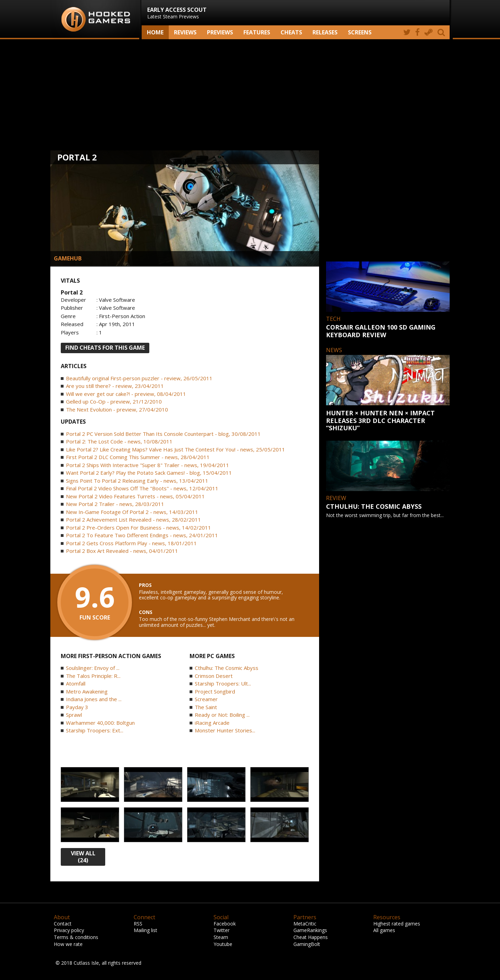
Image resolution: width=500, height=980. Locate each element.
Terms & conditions (76, 937)
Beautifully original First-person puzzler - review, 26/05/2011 (139, 378)
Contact (63, 924)
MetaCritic (305, 924)
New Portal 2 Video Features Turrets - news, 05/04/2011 (135, 496)
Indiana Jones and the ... (94, 699)
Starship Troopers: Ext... (95, 730)
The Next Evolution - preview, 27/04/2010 (117, 409)
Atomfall (76, 683)
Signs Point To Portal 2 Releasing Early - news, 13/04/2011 (137, 481)
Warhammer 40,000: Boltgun (100, 723)
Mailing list (145, 930)
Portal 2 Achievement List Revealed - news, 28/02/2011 (134, 520)
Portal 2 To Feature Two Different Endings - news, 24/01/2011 (142, 535)
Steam (221, 937)
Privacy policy (69, 930)
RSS (138, 924)
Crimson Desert (214, 676)
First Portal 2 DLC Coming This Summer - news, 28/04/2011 (138, 457)
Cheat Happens (311, 937)
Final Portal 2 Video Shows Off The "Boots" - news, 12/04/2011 (142, 488)
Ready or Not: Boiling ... (222, 715)
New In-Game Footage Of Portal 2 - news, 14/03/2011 (132, 512)
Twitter (222, 930)
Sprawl (74, 715)
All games (384, 930)
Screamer (206, 699)
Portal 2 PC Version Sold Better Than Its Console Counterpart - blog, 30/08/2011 (163, 434)
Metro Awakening (87, 691)
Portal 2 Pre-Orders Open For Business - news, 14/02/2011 (139, 528)
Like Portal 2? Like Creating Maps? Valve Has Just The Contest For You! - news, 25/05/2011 (176, 449)
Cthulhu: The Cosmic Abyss (227, 668)
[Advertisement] (250, 95)
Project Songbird (215, 691)
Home (155, 32)
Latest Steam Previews (177, 13)
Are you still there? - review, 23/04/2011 (115, 386)
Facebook (225, 924)
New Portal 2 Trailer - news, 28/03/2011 (115, 504)
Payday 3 (77, 707)
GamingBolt (307, 944)
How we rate (68, 944)
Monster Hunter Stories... (225, 730)
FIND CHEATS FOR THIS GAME (105, 348)
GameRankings (310, 930)
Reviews (185, 32)
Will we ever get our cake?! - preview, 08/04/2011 (126, 394)
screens (360, 32)
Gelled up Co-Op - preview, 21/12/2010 (114, 401)
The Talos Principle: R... (93, 676)
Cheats (291, 32)
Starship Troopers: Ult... (223, 683)
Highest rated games (397, 924)
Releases (325, 32)
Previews (220, 32)
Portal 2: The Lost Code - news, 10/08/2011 (119, 441)
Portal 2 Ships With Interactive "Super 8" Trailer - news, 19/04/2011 (148, 465)
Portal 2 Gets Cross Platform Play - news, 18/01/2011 (131, 543)
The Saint (206, 707)
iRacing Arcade (212, 723)
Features (257, 32)
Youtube (223, 944)
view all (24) (83, 857)
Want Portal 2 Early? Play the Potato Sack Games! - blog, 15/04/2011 (149, 473)
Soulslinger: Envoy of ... (93, 668)
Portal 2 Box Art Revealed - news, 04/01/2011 (122, 551)
